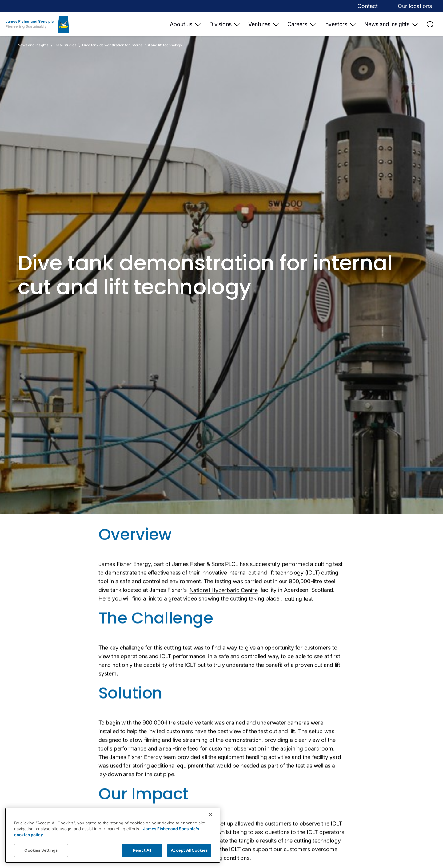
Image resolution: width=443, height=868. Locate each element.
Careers (302, 24)
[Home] (37, 24)
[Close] (210, 815)
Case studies (65, 45)
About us (186, 24)
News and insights (391, 24)
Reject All (142, 850)
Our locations (415, 6)
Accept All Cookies (189, 850)
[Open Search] (430, 24)
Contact (368, 6)
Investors (340, 24)
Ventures (264, 24)
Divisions (225, 24)
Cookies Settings (41, 850)
